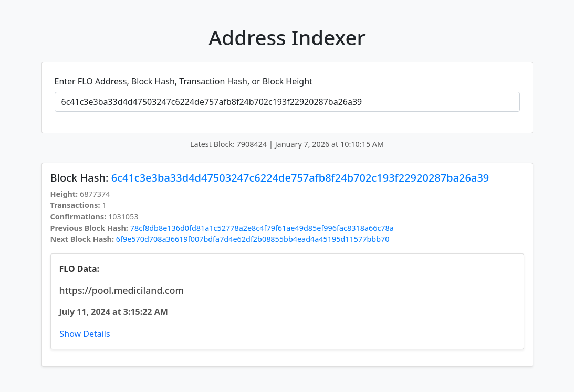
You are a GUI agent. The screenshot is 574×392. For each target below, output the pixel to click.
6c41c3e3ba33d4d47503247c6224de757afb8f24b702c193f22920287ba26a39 (300, 178)
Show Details (85, 334)
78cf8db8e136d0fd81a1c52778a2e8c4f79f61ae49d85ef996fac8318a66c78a (262, 228)
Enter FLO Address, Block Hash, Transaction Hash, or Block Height (184, 81)
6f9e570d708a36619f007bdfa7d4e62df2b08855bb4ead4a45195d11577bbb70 (253, 239)
